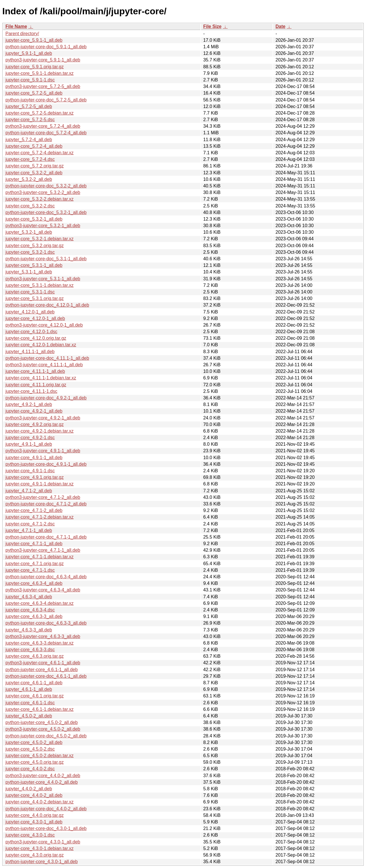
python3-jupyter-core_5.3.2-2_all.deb (43, 192)
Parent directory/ (22, 34)
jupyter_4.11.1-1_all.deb (30, 352)
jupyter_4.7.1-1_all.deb (29, 530)
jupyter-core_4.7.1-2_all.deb (34, 510)
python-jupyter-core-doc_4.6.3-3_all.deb (46, 623)
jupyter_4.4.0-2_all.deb (29, 789)
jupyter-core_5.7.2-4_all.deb (34, 146)
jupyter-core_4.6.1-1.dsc (30, 703)
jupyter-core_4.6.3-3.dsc (30, 650)
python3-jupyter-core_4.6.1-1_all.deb (43, 663)
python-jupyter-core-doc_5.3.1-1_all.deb (46, 259)
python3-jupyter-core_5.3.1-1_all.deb (43, 279)
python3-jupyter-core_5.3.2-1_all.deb (43, 226)
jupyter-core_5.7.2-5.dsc (30, 120)
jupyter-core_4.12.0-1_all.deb (35, 318)
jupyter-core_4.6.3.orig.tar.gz (35, 656)
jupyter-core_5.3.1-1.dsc (30, 292)
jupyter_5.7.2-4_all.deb (29, 140)
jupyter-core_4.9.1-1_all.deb (34, 458)
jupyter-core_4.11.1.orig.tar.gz (36, 385)
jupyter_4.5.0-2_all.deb (29, 716)
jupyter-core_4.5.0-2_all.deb (34, 742)
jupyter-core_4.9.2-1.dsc (30, 438)
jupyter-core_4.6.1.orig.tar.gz (35, 696)
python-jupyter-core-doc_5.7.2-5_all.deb (46, 100)
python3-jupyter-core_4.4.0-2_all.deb (43, 776)
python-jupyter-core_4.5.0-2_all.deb (42, 722)
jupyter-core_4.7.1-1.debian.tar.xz (39, 557)
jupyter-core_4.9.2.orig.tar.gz (35, 424)
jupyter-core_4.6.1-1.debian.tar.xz (39, 709)
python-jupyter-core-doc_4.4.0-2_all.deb (46, 809)
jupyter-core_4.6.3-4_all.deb (34, 583)
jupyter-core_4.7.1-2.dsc (30, 524)
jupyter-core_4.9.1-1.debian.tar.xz (39, 484)
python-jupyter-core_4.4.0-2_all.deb (42, 782)
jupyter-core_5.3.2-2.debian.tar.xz (39, 199)
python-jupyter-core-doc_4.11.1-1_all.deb (47, 358)
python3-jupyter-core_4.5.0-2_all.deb (43, 729)
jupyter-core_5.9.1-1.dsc (30, 80)
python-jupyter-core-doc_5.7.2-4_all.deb (46, 133)
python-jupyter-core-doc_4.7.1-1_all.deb (46, 537)
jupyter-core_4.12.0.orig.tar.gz (36, 338)
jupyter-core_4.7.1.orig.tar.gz (35, 564)
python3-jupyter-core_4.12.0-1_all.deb (44, 325)
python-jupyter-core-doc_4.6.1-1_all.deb (46, 676)
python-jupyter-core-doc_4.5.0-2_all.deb (46, 736)
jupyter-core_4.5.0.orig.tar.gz (35, 762)
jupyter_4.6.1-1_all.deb (29, 689)
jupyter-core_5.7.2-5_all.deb (34, 93)
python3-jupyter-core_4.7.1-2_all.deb (43, 497)
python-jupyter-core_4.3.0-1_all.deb (42, 862)
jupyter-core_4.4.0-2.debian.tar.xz (39, 802)
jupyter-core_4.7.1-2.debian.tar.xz (39, 517)
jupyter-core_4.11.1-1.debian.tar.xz (41, 378)
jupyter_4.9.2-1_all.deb (29, 404)
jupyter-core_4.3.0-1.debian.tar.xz (39, 848)
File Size (212, 26)
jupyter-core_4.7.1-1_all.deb (34, 544)
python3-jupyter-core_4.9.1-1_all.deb (43, 451)
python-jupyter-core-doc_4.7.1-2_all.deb (46, 504)
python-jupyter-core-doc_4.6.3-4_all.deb (46, 577)
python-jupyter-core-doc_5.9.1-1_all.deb (46, 47)
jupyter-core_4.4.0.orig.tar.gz (35, 815)
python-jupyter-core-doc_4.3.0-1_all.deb (46, 828)
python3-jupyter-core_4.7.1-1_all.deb (43, 550)
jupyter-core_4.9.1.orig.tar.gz (35, 477)
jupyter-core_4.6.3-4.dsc (30, 610)
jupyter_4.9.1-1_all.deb (29, 444)
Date (280, 26)
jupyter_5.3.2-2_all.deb (29, 179)
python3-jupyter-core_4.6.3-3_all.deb (43, 636)
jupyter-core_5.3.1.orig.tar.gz (35, 298)
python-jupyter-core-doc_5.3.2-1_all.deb (46, 212)
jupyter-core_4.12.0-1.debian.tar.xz (41, 345)
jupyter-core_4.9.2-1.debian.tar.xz (39, 431)
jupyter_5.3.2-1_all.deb (29, 232)
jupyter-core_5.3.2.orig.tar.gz (35, 246)
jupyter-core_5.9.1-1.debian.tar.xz (39, 73)
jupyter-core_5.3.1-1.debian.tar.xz (39, 285)
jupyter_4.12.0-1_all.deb (30, 312)
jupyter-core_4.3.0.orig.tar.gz (35, 855)
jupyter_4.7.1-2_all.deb (29, 491)
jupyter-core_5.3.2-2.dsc (30, 206)
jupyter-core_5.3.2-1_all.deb (34, 219)
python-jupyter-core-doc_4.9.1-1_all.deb (46, 464)
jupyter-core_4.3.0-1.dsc (30, 835)
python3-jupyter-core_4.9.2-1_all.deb (43, 418)
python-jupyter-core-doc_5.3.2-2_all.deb (46, 186)
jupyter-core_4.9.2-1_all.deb (34, 411)
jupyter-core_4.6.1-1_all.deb (34, 683)
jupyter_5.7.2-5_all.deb (29, 106)
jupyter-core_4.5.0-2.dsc (30, 749)
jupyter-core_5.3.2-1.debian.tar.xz (39, 239)
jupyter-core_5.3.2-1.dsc (30, 252)
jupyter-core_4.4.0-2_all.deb (34, 795)
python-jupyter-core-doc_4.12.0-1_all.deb (47, 305)
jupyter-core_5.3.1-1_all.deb (34, 265)
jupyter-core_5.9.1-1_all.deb (34, 40)
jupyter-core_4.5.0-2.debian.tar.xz (39, 756)
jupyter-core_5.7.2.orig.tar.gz (35, 166)
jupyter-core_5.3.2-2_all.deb (34, 173)
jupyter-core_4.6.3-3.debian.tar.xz (39, 643)
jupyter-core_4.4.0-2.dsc (30, 769)
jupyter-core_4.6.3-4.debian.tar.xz (39, 603)
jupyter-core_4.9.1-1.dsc (30, 471)
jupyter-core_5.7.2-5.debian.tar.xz (39, 113)
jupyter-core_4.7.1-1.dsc (30, 570)
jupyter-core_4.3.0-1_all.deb (34, 822)
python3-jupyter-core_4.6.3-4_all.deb (43, 590)
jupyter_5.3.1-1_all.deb (29, 272)
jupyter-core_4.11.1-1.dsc (31, 391)
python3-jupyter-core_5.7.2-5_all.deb (43, 86)
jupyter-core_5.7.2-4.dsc (30, 159)
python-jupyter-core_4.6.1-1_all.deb (42, 670)
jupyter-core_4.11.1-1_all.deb (35, 371)
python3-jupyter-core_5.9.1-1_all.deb (43, 60)
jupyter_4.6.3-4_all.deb (29, 597)
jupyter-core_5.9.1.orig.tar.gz (35, 67)
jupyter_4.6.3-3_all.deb (29, 630)
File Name (16, 26)
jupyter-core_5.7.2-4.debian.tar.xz (39, 153)
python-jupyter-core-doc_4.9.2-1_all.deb (46, 398)
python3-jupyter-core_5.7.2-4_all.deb (43, 126)
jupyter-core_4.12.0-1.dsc (31, 332)
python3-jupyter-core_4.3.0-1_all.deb (43, 842)
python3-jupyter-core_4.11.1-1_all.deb (44, 365)
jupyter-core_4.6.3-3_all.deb (34, 616)
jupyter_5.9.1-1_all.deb (29, 53)
